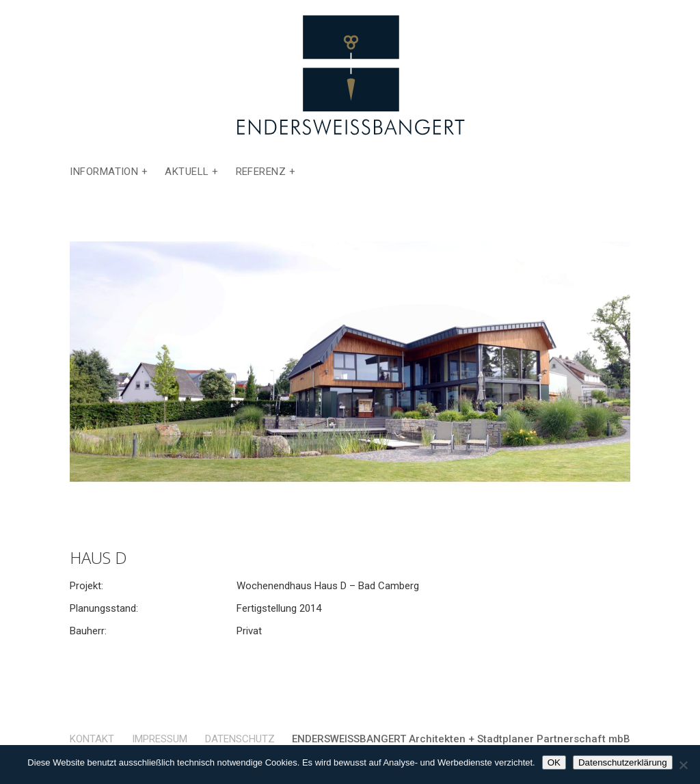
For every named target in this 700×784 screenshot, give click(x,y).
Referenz (261, 172)
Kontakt (92, 739)
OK (554, 762)
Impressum (160, 739)
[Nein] (683, 765)
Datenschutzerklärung (623, 762)
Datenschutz (240, 739)
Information (104, 172)
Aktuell (187, 172)
